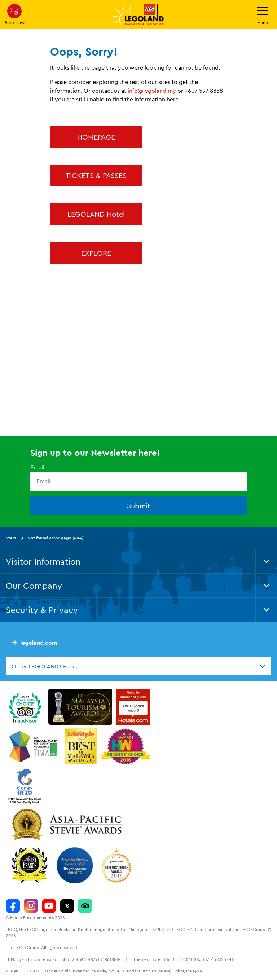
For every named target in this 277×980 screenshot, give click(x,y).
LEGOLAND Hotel (96, 214)
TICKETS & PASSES (96, 175)
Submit (139, 506)
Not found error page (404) (55, 538)
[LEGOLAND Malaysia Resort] (13, 906)
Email (37, 467)
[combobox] (138, 666)
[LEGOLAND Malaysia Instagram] (31, 906)
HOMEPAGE (96, 137)
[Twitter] (67, 906)
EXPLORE (96, 253)
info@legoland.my (152, 91)
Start (11, 538)
